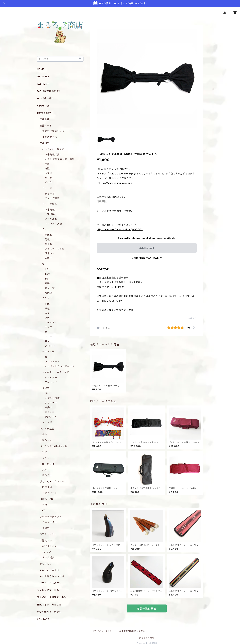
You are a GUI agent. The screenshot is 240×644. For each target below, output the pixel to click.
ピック (49, 178)
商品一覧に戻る (147, 609)
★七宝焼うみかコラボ (52, 576)
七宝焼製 (50, 214)
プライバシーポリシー (103, 631)
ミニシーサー (50, 522)
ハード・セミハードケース (60, 366)
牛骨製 (49, 244)
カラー (49, 336)
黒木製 (49, 235)
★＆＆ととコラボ (49, 570)
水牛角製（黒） (54, 155)
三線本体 (44, 119)
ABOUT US (43, 106)
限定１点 (47, 487)
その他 (49, 182)
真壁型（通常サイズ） (55, 131)
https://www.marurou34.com (116, 183)
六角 (47, 313)
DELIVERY (43, 77)
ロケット (50, 341)
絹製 (47, 283)
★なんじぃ (46, 564)
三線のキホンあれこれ (49, 605)
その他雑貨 (48, 558)
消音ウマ (50, 253)
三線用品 (44, 143)
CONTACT (43, 619)
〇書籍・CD (46, 499)
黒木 (47, 304)
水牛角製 (50, 210)
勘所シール (51, 417)
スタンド (47, 422)
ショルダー (51, 378)
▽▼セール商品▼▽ (51, 583)
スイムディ (51, 322)
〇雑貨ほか (46, 541)
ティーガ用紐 (52, 198)
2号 (47, 269)
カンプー (50, 327)
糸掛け (49, 407)
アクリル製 (51, 219)
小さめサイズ (50, 137)
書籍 (45, 505)
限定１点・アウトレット (53, 482)
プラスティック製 (55, 249)
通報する (192, 318)
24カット (50, 346)
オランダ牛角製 (54, 224)
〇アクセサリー (48, 534)
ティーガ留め (50, 204)
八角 (47, 318)
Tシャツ (47, 552)
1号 (47, 279)
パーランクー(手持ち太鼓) (54, 446)
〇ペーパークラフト (51, 517)
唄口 (47, 394)
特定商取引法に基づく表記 (132, 631)
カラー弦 (50, 288)
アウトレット (50, 493)
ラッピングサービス (48, 590)
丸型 (47, 168)
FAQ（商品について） (49, 91)
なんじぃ (47, 440)
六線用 (49, 258)
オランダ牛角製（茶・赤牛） (61, 159)
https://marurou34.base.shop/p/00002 (120, 229)
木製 (47, 164)
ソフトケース (52, 362)
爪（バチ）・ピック (53, 149)
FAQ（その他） (45, 98)
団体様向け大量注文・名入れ (53, 597)
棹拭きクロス (50, 546)
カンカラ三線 (47, 429)
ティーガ (47, 188)
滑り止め (50, 412)
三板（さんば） (48, 464)
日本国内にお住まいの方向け (147, 258)
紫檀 (47, 309)
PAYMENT (43, 84)
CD (44, 510)
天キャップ (51, 382)
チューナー (51, 403)
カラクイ (47, 298)
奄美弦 (49, 293)
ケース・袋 (48, 351)
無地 (45, 434)
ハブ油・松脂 (52, 398)
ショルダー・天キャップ (56, 372)
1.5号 (48, 274)
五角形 (49, 173)
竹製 (47, 240)
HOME (41, 69)
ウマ (45, 229)
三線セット (46, 126)
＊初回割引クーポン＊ (49, 612)
